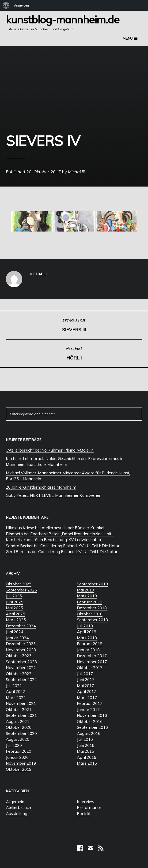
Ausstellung (17, 814)
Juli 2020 (14, 745)
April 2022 (15, 691)
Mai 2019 (85, 590)
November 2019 (21, 763)
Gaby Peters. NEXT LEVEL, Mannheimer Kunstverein (54, 495)
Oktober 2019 (19, 769)
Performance (89, 807)
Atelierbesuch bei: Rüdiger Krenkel (73, 528)
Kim (9, 540)
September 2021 (21, 715)
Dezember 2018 (92, 608)
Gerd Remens (18, 552)
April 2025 (15, 614)
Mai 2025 (14, 608)
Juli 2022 (14, 686)
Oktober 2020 (19, 727)
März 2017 (87, 698)
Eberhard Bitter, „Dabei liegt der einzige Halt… (72, 534)
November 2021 (21, 703)
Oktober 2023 (19, 656)
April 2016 (87, 757)
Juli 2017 (85, 674)
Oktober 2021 (19, 709)
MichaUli (76, 172)
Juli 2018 (85, 626)
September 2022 (21, 679)
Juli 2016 (85, 739)
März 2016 (87, 763)
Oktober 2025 (19, 584)
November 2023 (21, 650)
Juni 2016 (86, 745)
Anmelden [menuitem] (21, 5)
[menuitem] (6, 5)
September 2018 (92, 620)
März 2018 (87, 638)
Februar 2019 (90, 602)
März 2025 (16, 620)
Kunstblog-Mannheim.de (63, 19)
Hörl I (74, 353)
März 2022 (16, 698)
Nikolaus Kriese (20, 528)
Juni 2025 (15, 602)
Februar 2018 (90, 644)
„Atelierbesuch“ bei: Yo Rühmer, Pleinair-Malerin (50, 450)
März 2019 (87, 596)
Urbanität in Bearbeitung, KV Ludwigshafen (61, 540)
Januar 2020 (17, 757)
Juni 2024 (15, 632)
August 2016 (89, 733)
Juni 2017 (86, 679)
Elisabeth (14, 534)
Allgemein (15, 802)
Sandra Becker (19, 546)
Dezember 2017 (92, 656)
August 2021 (18, 721)
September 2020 (21, 733)
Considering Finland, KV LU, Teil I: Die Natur (80, 546)
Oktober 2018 (90, 614)
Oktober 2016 (90, 721)
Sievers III (74, 325)
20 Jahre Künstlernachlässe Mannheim (41, 487)
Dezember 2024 (21, 626)
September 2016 (92, 727)
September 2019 (92, 584)
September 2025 (21, 590)
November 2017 (92, 662)
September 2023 (21, 662)
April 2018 (87, 632)
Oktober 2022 (19, 674)
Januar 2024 (17, 638)
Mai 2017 (85, 686)
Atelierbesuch (18, 807)
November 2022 (21, 668)
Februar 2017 (90, 703)
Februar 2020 (19, 751)
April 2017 (87, 691)
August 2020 (18, 739)
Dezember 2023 (21, 644)
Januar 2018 (88, 650)
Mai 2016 (85, 751)
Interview (86, 802)
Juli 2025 (14, 596)
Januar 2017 (88, 709)
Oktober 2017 (90, 668)
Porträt (84, 814)
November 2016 (92, 715)
